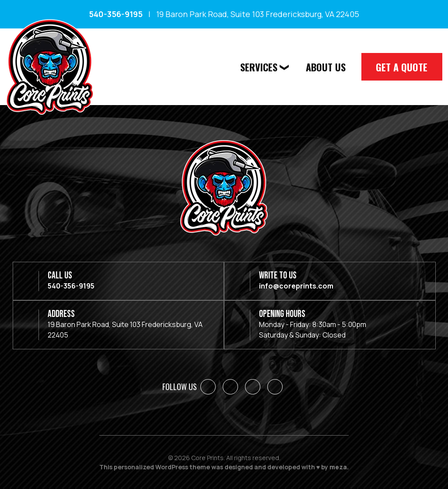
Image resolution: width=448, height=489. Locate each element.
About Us (328, 67)
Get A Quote (402, 67)
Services (262, 67)
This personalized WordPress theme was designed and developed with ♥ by (224, 467)
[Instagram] (253, 387)
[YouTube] (275, 387)
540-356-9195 (116, 14)
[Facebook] (208, 387)
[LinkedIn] (230, 387)
